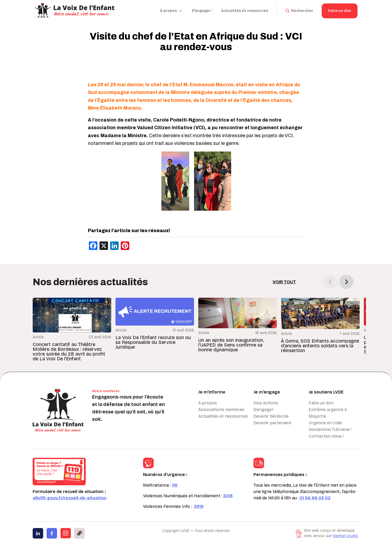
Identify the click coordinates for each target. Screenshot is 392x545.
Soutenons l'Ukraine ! (330, 429)
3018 (228, 496)
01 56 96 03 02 (315, 498)
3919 (199, 506)
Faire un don (340, 11)
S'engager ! (202, 11)
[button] (346, 282)
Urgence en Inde (325, 423)
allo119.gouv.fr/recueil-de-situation (70, 498)
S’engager (264, 410)
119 (175, 485)
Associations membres (221, 410)
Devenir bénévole (271, 416)
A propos (208, 403)
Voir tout (284, 282)
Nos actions (266, 403)
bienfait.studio (345, 536)
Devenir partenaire (272, 423)
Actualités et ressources (245, 11)
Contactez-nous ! (326, 436)
